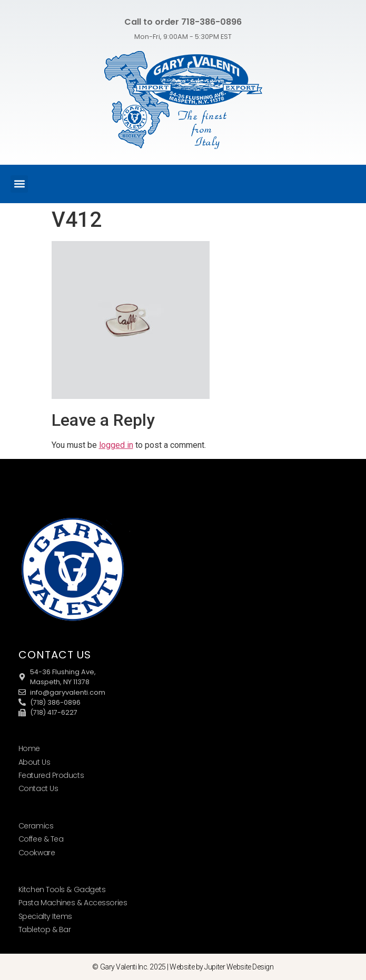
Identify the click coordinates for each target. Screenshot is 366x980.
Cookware (37, 853)
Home (29, 748)
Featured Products (51, 775)
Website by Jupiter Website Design (221, 967)
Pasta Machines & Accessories (73, 903)
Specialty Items (45, 916)
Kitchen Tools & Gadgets (62, 889)
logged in (116, 445)
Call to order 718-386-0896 (183, 22)
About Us (34, 762)
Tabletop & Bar (45, 929)
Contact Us (38, 788)
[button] (19, 184)
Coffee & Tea (41, 839)
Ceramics (36, 826)
